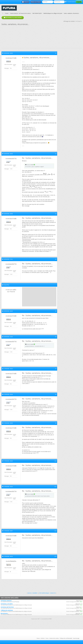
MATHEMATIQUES (37, 13)
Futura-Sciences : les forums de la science (20, 13)
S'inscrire (25, 2)
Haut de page (76, 638)
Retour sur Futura (36, 2)
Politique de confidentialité (66, 638)
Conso (47, 638)
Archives (43, 638)
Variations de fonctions (7, 607)
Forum (7, 13)
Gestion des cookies (54, 638)
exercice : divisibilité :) (33, 593)
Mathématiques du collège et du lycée (53, 13)
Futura (38, 638)
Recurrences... (5, 613)
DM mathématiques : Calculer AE (47, 593)
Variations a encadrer (7, 604)
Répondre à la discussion (13, 18)
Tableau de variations (7, 610)
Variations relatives (6, 601)
